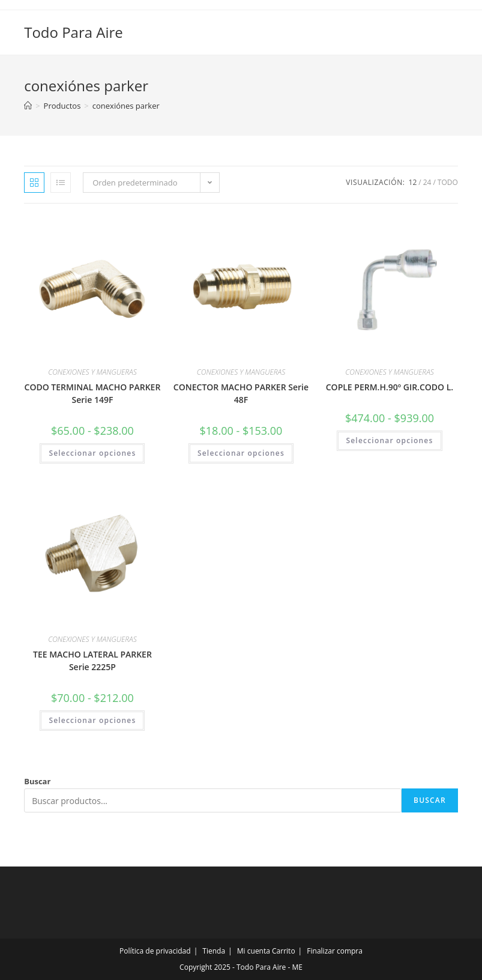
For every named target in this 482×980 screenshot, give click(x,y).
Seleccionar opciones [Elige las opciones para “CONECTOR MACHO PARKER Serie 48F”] (241, 453)
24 (427, 182)
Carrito (284, 951)
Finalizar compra (335, 951)
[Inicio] (28, 106)
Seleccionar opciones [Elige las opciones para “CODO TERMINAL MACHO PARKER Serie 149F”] (92, 453)
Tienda (214, 951)
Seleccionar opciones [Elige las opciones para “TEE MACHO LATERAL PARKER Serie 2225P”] (92, 720)
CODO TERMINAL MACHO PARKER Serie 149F (93, 393)
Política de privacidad (155, 951)
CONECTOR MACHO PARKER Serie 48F (241, 393)
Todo (448, 182)
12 (413, 182)
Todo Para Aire (74, 32)
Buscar (37, 781)
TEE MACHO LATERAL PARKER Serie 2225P (92, 661)
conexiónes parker (126, 106)
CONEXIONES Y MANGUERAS (92, 372)
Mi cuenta (254, 951)
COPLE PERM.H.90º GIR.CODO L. (390, 387)
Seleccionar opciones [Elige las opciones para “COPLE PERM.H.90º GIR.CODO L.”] (389, 440)
